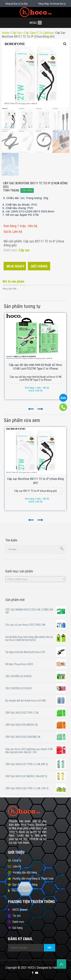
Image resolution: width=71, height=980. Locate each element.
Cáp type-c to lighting (39, 33)
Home (5, 33)
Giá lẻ (7, 232)
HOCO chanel (20, 910)
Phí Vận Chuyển (21, 891)
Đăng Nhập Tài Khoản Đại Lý (52, 4)
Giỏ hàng (18, 928)
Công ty (17, 860)
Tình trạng (11, 190)
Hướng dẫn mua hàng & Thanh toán (33, 879)
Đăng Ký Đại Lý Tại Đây (16, 4)
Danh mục (18, 922)
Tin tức (17, 916)
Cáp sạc (17, 33)
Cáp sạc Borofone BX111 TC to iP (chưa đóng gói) (34, 35)
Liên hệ (17, 866)
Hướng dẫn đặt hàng (25, 872)
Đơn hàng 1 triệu (15, 226)
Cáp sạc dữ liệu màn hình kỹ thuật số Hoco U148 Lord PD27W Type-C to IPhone (35, 367)
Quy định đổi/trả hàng (25, 885)
